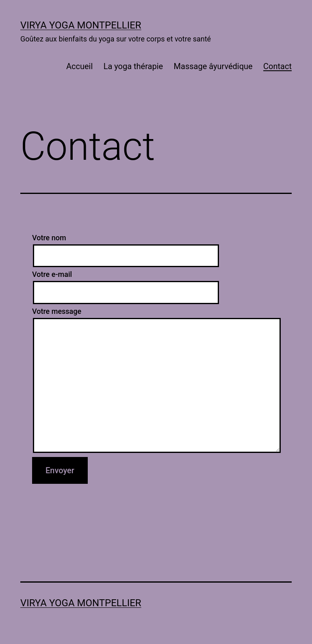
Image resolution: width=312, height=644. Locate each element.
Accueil (79, 66)
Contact (277, 66)
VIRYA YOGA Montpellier (81, 25)
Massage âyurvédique (213, 66)
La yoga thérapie (133, 66)
